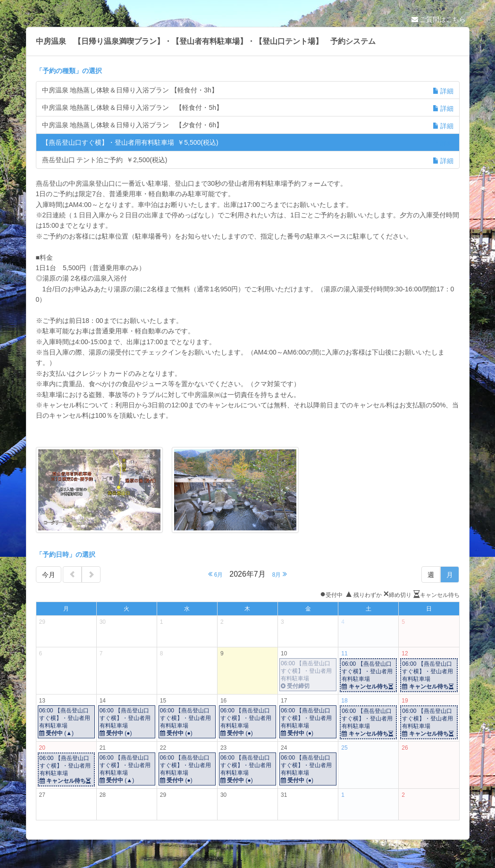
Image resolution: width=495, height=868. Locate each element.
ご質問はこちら (439, 19)
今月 (49, 575)
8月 (280, 574)
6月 (215, 574)
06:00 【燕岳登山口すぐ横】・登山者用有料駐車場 (308, 675)
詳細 (443, 91)
